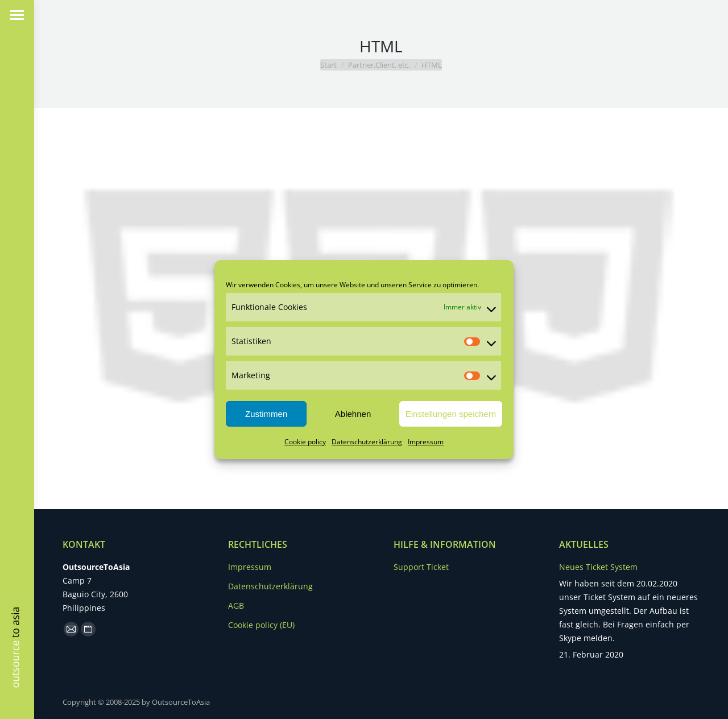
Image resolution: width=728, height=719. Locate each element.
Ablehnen (353, 414)
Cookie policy (305, 442)
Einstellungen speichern (451, 414)
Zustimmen (266, 414)
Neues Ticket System (598, 567)
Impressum (426, 442)
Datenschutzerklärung (367, 442)
